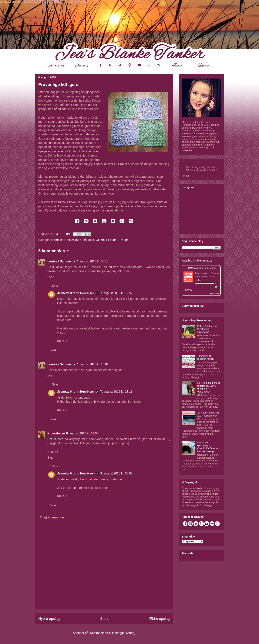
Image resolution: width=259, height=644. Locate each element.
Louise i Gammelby (61, 261)
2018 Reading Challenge (201, 268)
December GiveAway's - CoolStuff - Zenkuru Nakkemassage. (208, 447)
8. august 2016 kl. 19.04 (82, 433)
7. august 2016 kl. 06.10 (92, 261)
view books (215, 294)
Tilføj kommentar (52, 517)
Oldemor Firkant (107, 240)
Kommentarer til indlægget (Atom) (113, 633)
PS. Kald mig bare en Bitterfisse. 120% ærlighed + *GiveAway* (209, 387)
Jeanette (198, 273)
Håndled (89, 240)
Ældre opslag (159, 619)
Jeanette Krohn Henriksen (76, 293)
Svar (50, 277)
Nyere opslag (49, 619)
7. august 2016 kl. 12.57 (116, 293)
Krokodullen (56, 433)
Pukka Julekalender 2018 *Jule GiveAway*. (208, 329)
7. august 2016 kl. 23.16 (116, 392)
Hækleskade (73, 240)
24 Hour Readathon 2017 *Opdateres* (208, 414)
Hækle (58, 240)
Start (104, 619)
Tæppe (124, 240)
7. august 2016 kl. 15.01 (92, 364)
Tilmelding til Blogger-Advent (206, 357)
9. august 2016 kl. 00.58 (116, 473)
